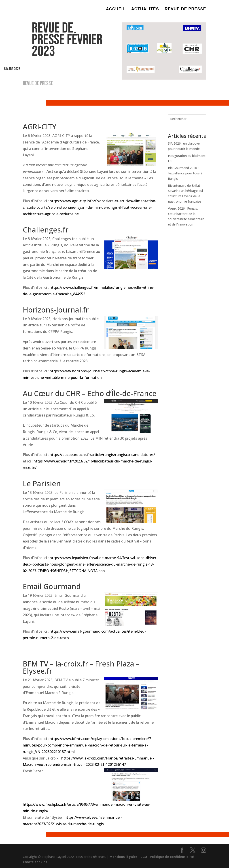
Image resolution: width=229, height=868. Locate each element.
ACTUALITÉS (145, 9)
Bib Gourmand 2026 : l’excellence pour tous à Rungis (185, 173)
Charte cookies (35, 862)
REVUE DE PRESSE (186, 9)
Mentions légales (124, 857)
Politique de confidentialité (172, 857)
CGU (144, 857)
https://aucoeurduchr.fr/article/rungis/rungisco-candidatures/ (102, 455)
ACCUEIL (116, 9)
